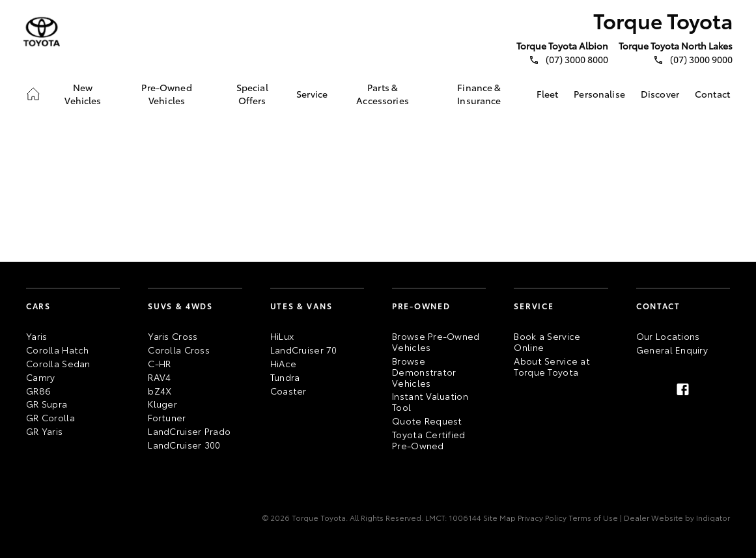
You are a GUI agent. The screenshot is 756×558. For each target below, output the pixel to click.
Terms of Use (592, 518)
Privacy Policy (541, 518)
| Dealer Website (651, 518)
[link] (33, 94)
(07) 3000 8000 (577, 60)
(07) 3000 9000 (701, 60)
